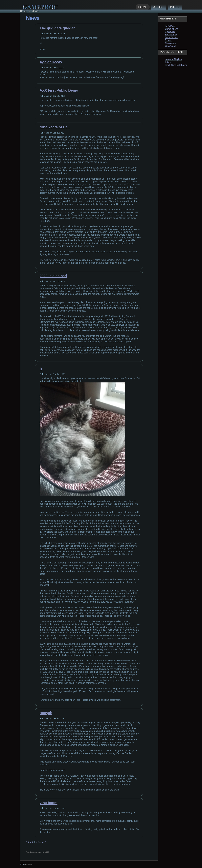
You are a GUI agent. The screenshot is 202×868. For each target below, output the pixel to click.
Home (143, 7)
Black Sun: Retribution (176, 65)
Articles (169, 62)
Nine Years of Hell (55, 127)
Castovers (170, 32)
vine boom (48, 803)
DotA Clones (171, 37)
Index (175, 7)
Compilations (171, 29)
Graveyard (170, 46)
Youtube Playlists (174, 59)
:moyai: (46, 713)
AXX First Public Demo (59, 90)
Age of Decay (51, 62)
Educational (171, 35)
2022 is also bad (53, 276)
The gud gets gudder (57, 28)
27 (43, 842)
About (159, 7)
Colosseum (171, 43)
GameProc (28, 864)
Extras (168, 40)
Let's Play (170, 26)
